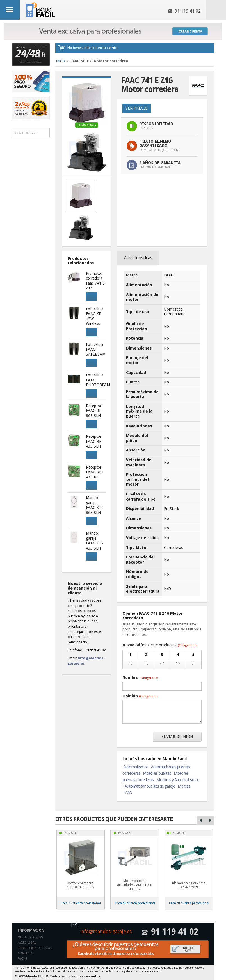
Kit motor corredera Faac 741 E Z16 (95, 281)
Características (138, 258)
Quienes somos (30, 937)
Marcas (184, 786)
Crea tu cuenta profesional (81, 903)
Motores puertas (157, 773)
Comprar (90, 296)
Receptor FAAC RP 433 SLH (94, 441)
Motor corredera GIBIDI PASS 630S (81, 885)
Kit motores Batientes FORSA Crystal (189, 885)
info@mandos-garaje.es (106, 932)
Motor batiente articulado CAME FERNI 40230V (135, 885)
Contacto (26, 953)
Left (201, 820)
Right (210, 820)
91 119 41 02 (185, 11)
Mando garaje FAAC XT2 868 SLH (95, 505)
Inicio (60, 61)
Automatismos (136, 767)
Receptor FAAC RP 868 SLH (94, 411)
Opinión (140, 696)
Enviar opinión (177, 737)
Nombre (140, 678)
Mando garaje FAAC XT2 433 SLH (95, 541)
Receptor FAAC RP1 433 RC (95, 472)
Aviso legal (27, 943)
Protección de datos (35, 948)
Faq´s (22, 959)
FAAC (128, 792)
